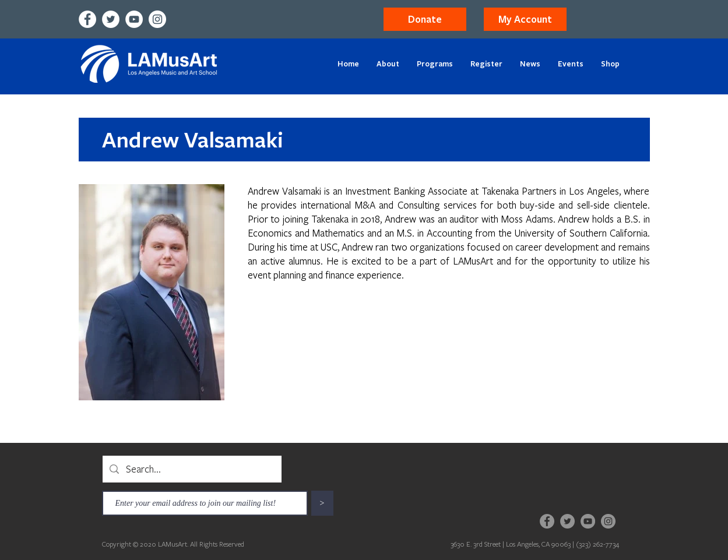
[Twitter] (111, 19)
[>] (322, 503)
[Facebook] (87, 19)
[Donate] (425, 19)
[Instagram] (157, 19)
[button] (525, 19)
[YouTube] (134, 19)
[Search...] (191, 469)
